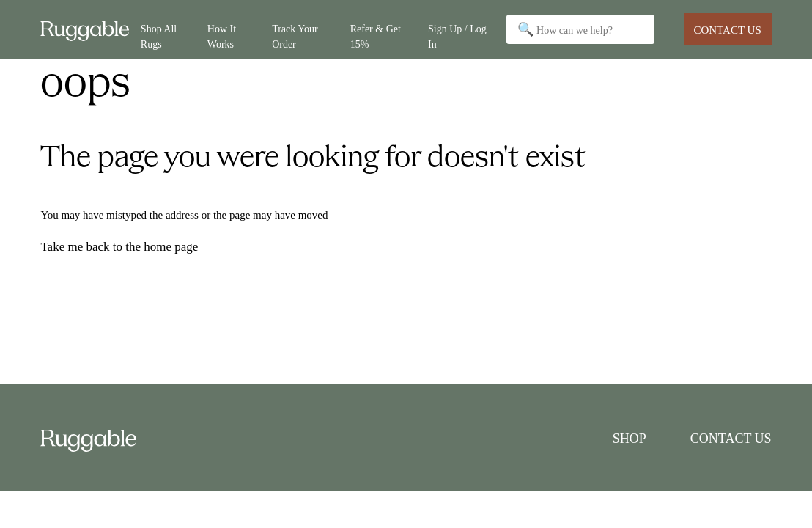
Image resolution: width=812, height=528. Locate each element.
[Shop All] (168, 30)
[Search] (580, 29)
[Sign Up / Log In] (460, 30)
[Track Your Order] (305, 30)
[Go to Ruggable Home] (90, 30)
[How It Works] (234, 30)
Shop (630, 439)
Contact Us (727, 30)
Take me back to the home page (119, 247)
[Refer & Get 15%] (383, 30)
